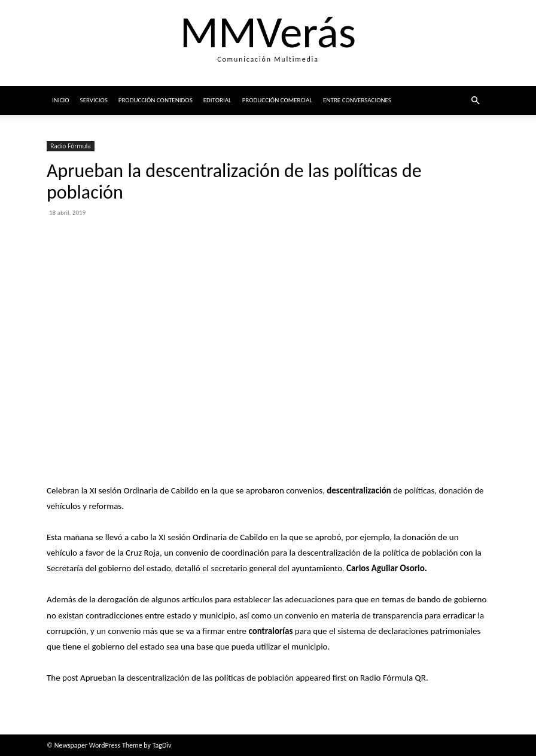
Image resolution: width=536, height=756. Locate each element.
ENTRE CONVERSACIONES (357, 100)
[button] (475, 101)
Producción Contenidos (156, 100)
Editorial (217, 100)
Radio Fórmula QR (393, 678)
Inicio (61, 100)
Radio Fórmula (71, 146)
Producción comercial (277, 100)
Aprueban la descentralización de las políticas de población (187, 678)
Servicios (94, 100)
